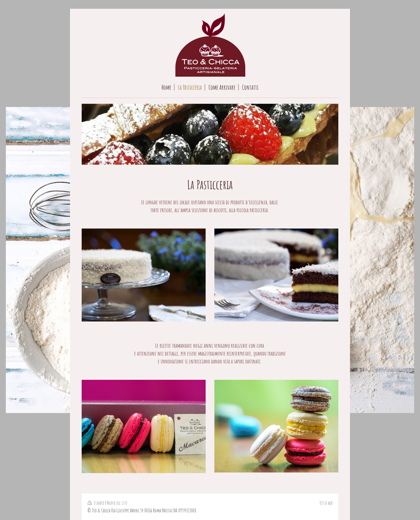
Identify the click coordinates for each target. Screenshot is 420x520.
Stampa (96, 503)
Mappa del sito (117, 503)
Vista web (326, 503)
